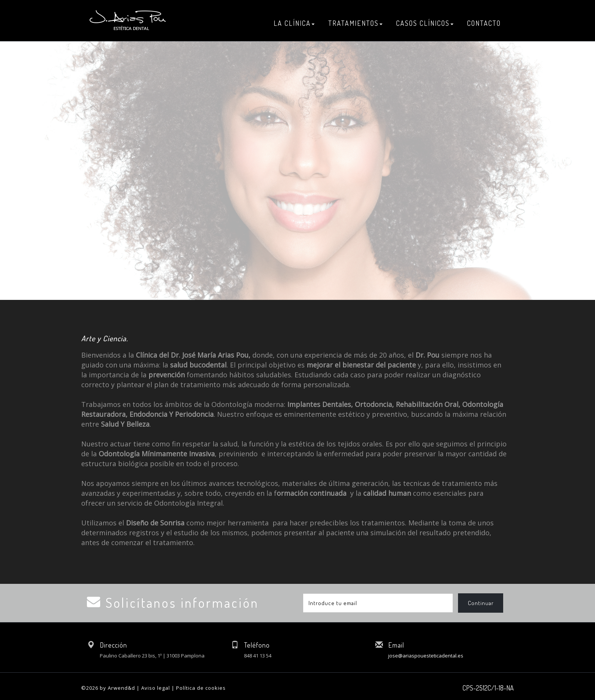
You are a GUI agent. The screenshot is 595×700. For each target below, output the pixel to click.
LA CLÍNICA (294, 23)
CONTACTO (484, 23)
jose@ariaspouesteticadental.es (426, 656)
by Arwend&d (117, 688)
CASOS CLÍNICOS (425, 23)
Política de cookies (201, 688)
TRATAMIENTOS (355, 23)
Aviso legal (156, 688)
